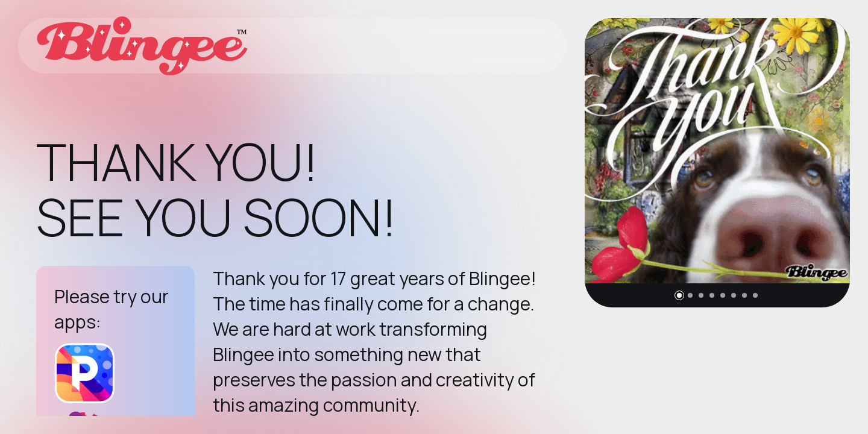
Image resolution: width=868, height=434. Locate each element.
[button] (679, 295)
